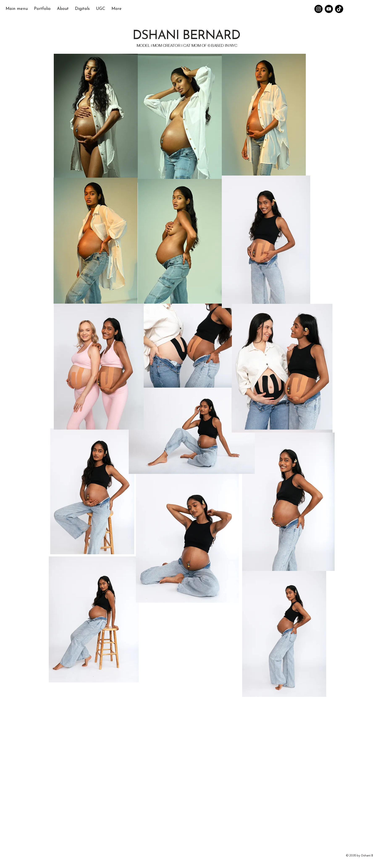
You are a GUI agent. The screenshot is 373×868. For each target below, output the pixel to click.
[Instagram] (318, 9)
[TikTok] (339, 9)
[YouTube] (329, 9)
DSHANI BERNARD (186, 36)
